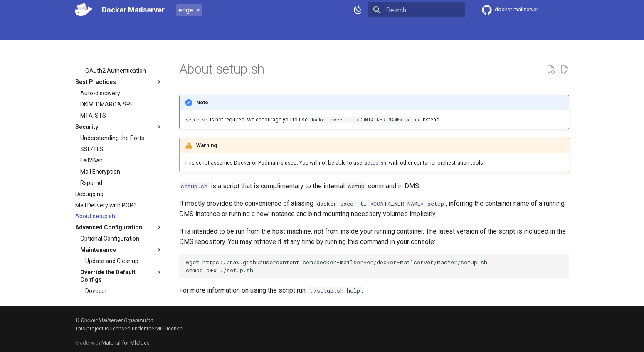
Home (83, 30)
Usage (151, 30)
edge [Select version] (186, 10)
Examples (228, 30)
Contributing (288, 30)
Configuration (187, 30)
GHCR (369, 30)
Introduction (117, 30)
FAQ (256, 30)
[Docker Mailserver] (82, 10)
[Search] (417, 10)
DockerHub (331, 30)
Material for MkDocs (126, 343)
